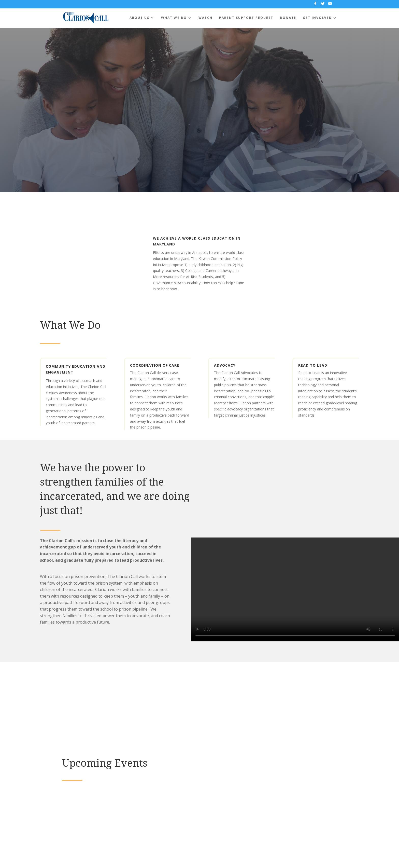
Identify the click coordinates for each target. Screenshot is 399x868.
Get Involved (317, 18)
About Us (139, 18)
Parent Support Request (246, 18)
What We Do (174, 18)
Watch (205, 18)
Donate (288, 18)
